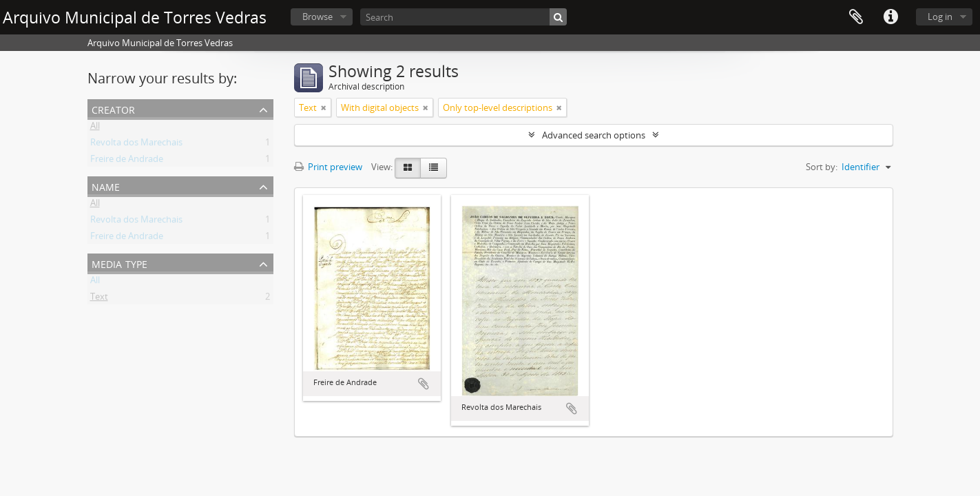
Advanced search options (594, 135)
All (95, 128)
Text (99, 299)
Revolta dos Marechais (136, 145)
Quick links (890, 17)
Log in (940, 17)
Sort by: (822, 167)
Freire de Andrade (127, 161)
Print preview (328, 167)
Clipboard (856, 17)
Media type (119, 263)
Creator (113, 108)
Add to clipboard (424, 384)
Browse (317, 17)
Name (106, 186)
